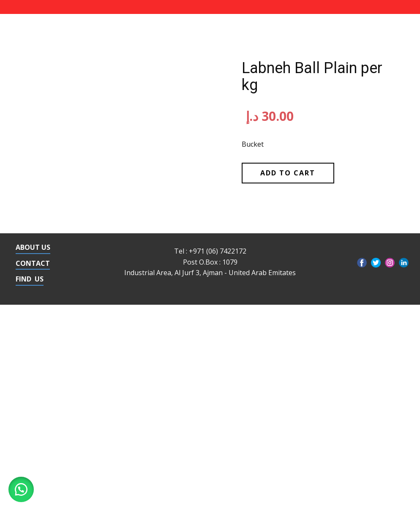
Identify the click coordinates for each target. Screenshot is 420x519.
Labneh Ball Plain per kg (312, 76)
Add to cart (288, 173)
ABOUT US (33, 247)
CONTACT (33, 263)
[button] (21, 489)
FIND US (30, 279)
